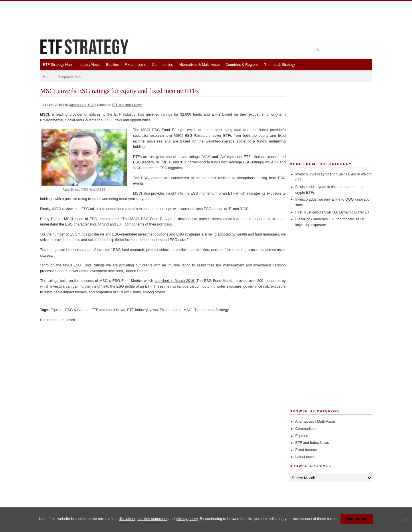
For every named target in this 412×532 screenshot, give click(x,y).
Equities (113, 65)
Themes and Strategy (211, 310)
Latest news (305, 457)
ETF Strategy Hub (57, 65)
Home (48, 77)
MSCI (188, 310)
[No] (405, 520)
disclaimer (127, 519)
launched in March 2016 (174, 281)
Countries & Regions (242, 65)
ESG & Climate (77, 310)
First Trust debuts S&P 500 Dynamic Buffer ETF (333, 212)
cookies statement (152, 519)
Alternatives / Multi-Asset (315, 422)
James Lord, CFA (82, 105)
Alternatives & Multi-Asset (199, 65)
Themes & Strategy (280, 65)
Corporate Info (70, 77)
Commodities (162, 65)
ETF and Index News (127, 105)
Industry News (89, 65)
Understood (357, 519)
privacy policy (187, 519)
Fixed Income (135, 65)
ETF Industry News (142, 310)
